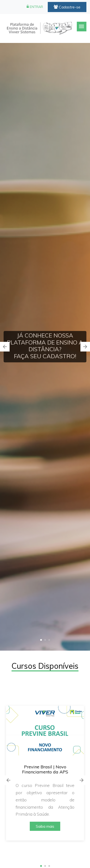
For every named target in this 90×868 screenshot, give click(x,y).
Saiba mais (45, 826)
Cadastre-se (67, 7)
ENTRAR (35, 7)
